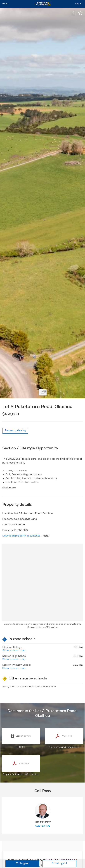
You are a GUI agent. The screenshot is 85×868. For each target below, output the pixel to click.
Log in (78, 4)
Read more (9, 488)
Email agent (59, 864)
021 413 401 (43, 826)
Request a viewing (15, 431)
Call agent (22, 864)
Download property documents (21, 536)
